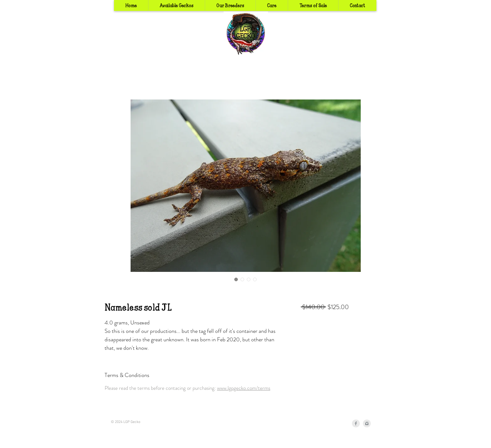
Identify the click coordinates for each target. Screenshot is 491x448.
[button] (230, 5)
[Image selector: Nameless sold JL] (236, 279)
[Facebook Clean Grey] (356, 423)
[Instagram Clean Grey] (367, 423)
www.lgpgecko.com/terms (244, 388)
